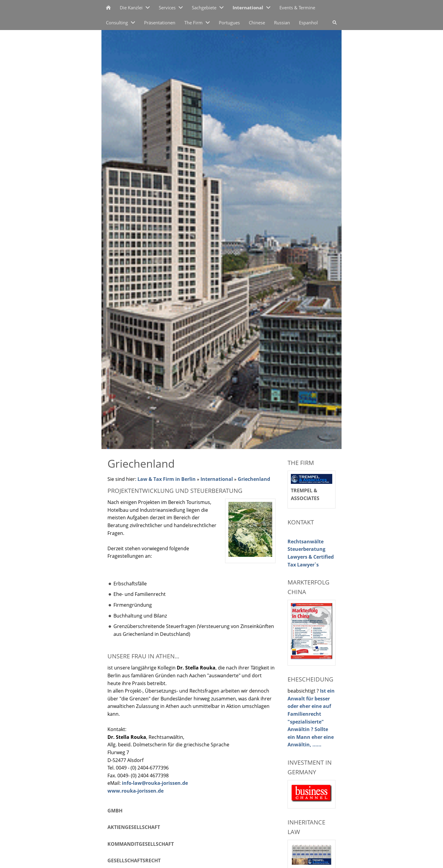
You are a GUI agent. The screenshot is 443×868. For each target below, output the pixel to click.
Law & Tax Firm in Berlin (167, 479)
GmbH (115, 811)
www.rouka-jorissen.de (136, 791)
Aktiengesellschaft (134, 827)
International (217, 479)
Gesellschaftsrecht (134, 860)
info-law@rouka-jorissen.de (155, 783)
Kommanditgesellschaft (141, 844)
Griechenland (254, 479)
